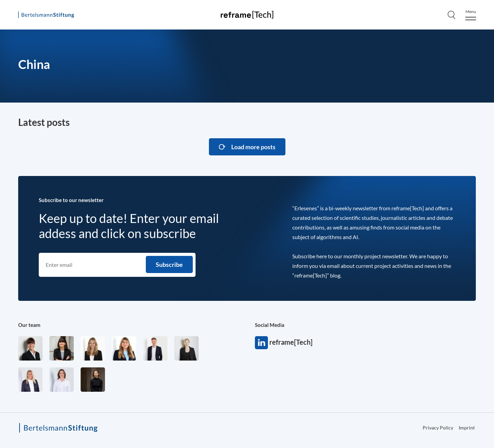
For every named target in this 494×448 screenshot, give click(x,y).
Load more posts (253, 147)
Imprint (467, 428)
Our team (29, 325)
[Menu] (471, 15)
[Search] (451, 15)
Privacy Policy (438, 428)
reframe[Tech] (261, 343)
